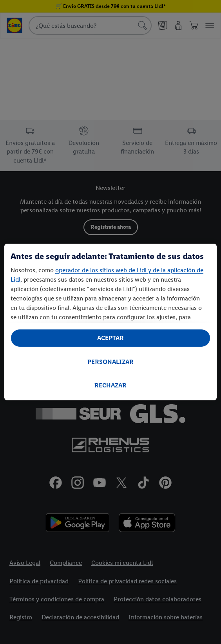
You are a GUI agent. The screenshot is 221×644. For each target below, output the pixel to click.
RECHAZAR (110, 385)
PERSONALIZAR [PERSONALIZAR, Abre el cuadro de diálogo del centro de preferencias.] (110, 362)
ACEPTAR (110, 338)
